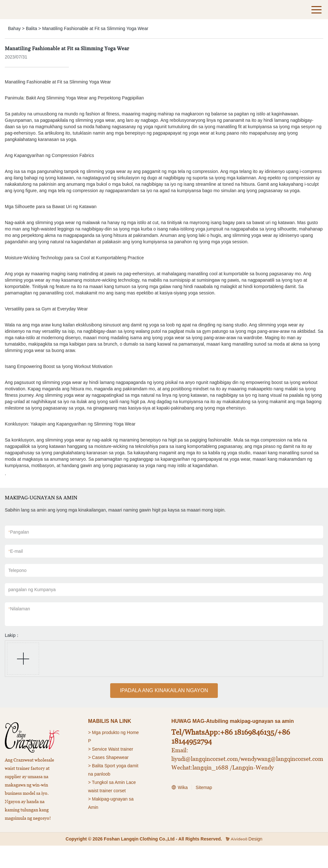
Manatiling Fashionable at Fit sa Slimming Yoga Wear (95, 28)
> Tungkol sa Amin (107, 782)
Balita (32, 28)
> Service (98, 749)
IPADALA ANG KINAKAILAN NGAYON (164, 690)
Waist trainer (121, 749)
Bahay (14, 28)
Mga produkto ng (109, 732)
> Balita (96, 766)
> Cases (96, 757)
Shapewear (117, 757)
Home (133, 732)
